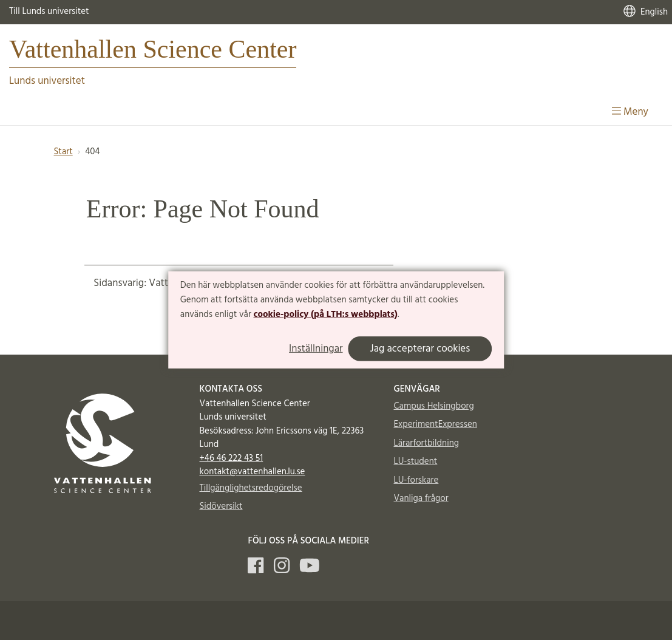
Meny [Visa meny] (630, 112)
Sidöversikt (221, 506)
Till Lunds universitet (49, 12)
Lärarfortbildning (426, 443)
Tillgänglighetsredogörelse (251, 488)
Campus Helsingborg (434, 406)
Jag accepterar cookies (420, 349)
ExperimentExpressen (436, 424)
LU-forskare (416, 480)
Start (63, 152)
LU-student (416, 461)
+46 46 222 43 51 (232, 458)
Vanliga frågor (421, 499)
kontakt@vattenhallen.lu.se (253, 472)
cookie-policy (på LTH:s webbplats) (326, 314)
